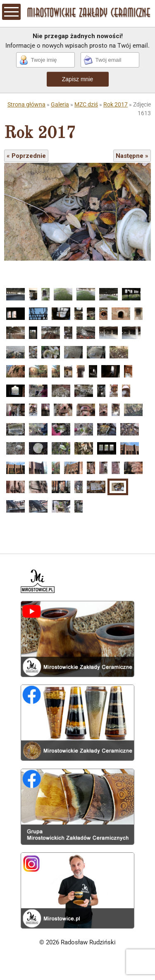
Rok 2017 (116, 104)
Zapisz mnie (77, 79)
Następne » (132, 156)
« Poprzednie (26, 156)
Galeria (60, 104)
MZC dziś (86, 104)
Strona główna (26, 104)
